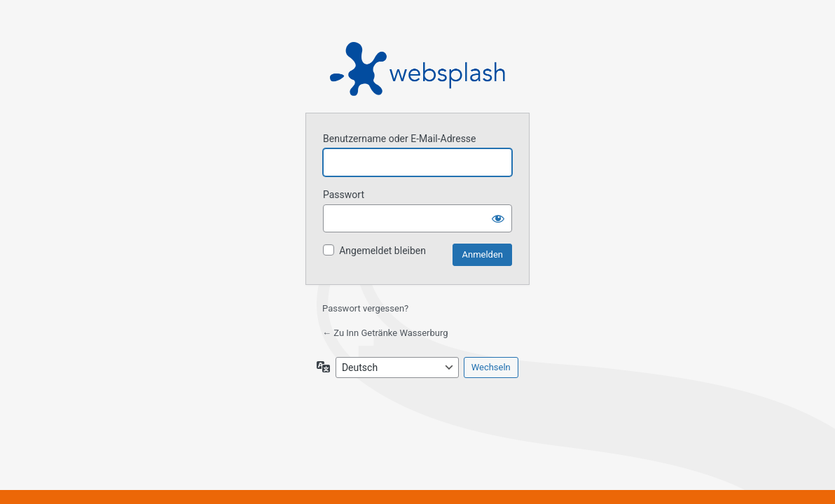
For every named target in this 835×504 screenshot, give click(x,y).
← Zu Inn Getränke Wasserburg (385, 333)
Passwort (344, 195)
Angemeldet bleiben (382, 251)
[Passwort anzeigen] (498, 218)
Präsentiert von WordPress (417, 69)
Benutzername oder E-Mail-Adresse (400, 139)
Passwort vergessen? (365, 308)
